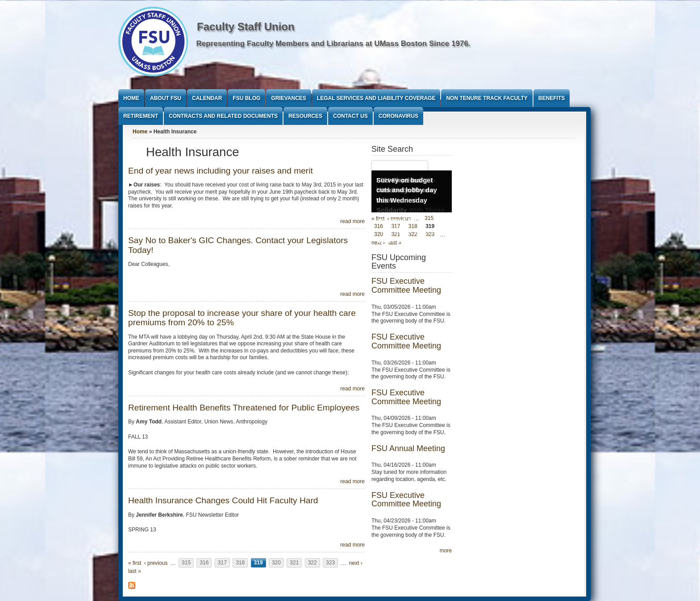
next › (356, 563)
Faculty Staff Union (246, 27)
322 (312, 563)
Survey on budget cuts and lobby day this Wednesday (407, 190)
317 (222, 563)
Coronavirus (398, 116)
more (446, 551)
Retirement (141, 116)
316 (204, 563)
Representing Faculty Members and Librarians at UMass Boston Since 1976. (333, 44)
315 (186, 563)
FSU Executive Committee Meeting (406, 286)
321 (294, 563)
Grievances (288, 98)
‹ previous (156, 563)
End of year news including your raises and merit (221, 171)
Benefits (552, 98)
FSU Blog (246, 98)
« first (135, 563)
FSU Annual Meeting (408, 448)
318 (240, 563)
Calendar (207, 98)
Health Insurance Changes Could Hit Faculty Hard (223, 500)
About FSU (166, 98)
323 (330, 563)
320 (276, 563)
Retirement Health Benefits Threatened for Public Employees (244, 408)
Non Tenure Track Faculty (487, 98)
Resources (305, 116)
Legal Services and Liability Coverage (376, 98)
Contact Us (350, 116)
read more (352, 221)
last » (135, 571)
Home (131, 98)
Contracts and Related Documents (223, 116)
